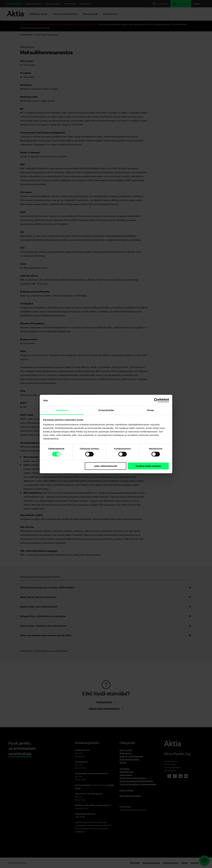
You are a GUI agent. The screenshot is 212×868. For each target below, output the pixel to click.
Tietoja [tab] (150, 410)
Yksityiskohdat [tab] (106, 410)
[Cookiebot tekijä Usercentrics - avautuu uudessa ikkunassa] (156, 400)
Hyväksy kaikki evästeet (148, 466)
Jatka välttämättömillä (105, 466)
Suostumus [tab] (62, 410)
